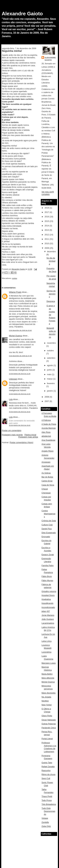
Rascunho (46, 771)
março (50, 379)
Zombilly (45, 822)
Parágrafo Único (49, 728)
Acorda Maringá (49, 428)
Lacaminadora (48, 623)
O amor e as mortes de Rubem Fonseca (51, 315)
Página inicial (30, 435)
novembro (51, 343)
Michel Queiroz (16, 336)
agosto (50, 365)
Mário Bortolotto (49, 693)
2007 (47, 401)
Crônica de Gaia (49, 521)
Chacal (45, 489)
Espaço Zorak (48, 555)
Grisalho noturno (49, 591)
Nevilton (45, 701)
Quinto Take (47, 763)
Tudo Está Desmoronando (48, 811)
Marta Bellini (47, 674)
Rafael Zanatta (48, 767)
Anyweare (46, 462)
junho (50, 370)
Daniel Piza (47, 529)
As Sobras (46, 473)
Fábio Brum (47, 576)
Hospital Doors (48, 595)
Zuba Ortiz (46, 826)
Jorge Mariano (48, 615)
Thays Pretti (47, 796)
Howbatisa (46, 599)
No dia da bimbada (51, 261)
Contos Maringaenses (48, 514)
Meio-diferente (48, 678)
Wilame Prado (15, 292)
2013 (47, 230)
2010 (47, 244)
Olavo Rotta (47, 716)
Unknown (13, 379)
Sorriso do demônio (51, 294)
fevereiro (51, 383)
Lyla (11, 399)
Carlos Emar (47, 481)
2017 (47, 212)
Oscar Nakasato (49, 720)
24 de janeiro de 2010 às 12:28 (20, 374)
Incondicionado (48, 607)
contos (14, 278)
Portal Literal (47, 739)
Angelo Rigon (48, 451)
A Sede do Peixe (49, 424)
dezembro (51, 252)
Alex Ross (46, 432)
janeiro (50, 391)
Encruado (46, 537)
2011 (47, 239)
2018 (47, 208)
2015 (47, 221)
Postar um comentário (12, 431)
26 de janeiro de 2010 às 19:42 (20, 412)
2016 (47, 217)
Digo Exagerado (49, 533)
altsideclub (46, 436)
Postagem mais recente (12, 435)
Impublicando (47, 603)
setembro (51, 358)
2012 (47, 235)
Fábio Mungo (47, 581)
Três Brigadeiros (49, 804)
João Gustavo (48, 619)
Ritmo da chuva (48, 775)
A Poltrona (46, 420)
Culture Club (47, 525)
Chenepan (46, 493)
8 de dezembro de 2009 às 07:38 (20, 356)
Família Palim (48, 566)
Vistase (45, 818)
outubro (50, 351)
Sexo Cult (46, 778)
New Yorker (47, 705)
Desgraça (51, 301)
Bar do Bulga (47, 477)
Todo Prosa (47, 800)
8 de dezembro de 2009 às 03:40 (20, 330)
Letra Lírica (46, 641)
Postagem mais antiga (28, 437)
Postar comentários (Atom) (21, 443)
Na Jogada (46, 697)
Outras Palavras (49, 724)
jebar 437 (46, 611)
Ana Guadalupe (48, 440)
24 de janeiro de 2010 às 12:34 (20, 394)
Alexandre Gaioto (22, 14)
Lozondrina (46, 652)
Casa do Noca (48, 485)
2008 (47, 397)
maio (49, 374)
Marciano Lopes (49, 663)
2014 (47, 226)
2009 (47, 248)
